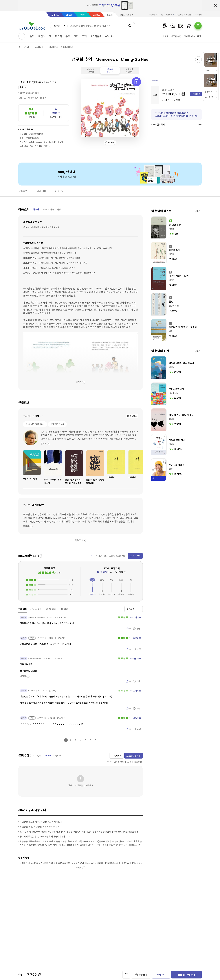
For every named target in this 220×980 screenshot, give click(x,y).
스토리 (110, 15)
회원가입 (152, 15)
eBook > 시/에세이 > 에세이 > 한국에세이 (41, 227)
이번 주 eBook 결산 (192, 36)
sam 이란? (209, 97)
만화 (76, 36)
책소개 (36, 210)
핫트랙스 (96, 15)
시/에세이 (39, 47)
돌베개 (22, 87)
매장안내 (189, 15)
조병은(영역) (33, 82)
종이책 (58, 756)
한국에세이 (65, 47)
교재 (84, 36)
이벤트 (166, 36)
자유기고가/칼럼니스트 (35, 424)
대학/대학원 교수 (58, 424)
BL (50, 36)
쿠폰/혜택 (208, 92)
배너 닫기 (215, 5)
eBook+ (110, 36)
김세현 (48, 82)
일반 (32, 36)
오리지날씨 (96, 36)
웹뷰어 (60, 142)
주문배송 (180, 15)
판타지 (59, 36)
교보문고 (55, 15)
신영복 (22, 82)
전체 (39, 756)
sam (83, 15)
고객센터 (198, 15)
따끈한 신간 (176, 36)
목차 (45, 210)
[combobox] (59, 26)
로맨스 (42, 36)
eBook (69, 15)
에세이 (52, 47)
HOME (19, 47)
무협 (68, 36)
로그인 (160, 15)
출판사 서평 (56, 210)
